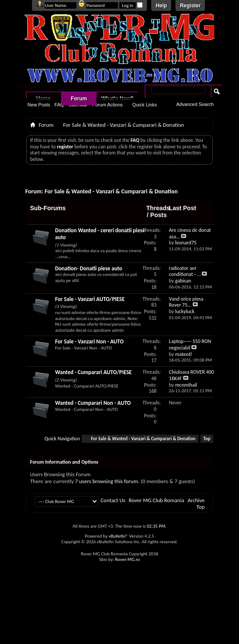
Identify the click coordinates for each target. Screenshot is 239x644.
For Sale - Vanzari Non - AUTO (89, 341)
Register (190, 6)
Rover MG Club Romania (156, 500)
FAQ (59, 105)
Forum (79, 99)
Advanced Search (195, 104)
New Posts (39, 105)
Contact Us (113, 500)
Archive (196, 500)
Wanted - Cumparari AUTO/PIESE (94, 372)
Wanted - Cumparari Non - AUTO (93, 403)
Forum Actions (108, 105)
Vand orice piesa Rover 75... (186, 302)
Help (161, 6)
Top (207, 439)
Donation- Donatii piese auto (89, 268)
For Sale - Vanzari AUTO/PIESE (90, 299)
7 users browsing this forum (107, 481)
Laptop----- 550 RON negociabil (190, 344)
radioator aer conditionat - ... (185, 271)
